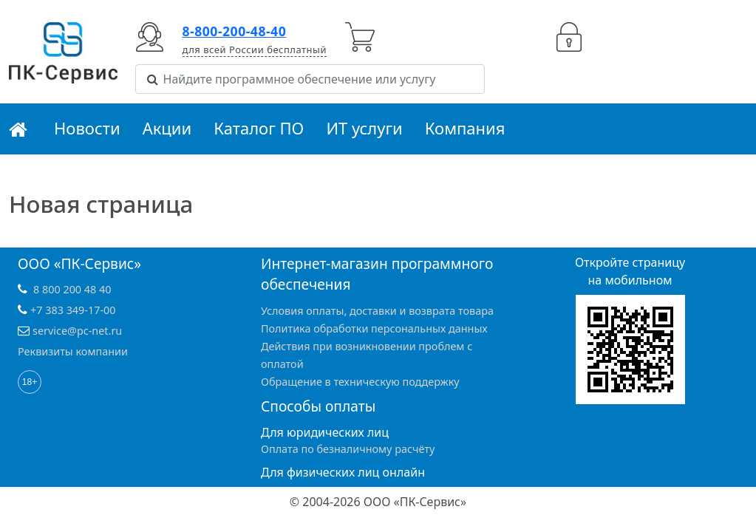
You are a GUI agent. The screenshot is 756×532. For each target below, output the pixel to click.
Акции (167, 128)
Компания (465, 128)
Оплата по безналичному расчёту (348, 449)
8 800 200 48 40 (72, 289)
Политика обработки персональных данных (374, 328)
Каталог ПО (259, 128)
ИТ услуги (364, 128)
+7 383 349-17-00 (73, 310)
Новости (87, 128)
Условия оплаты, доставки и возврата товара (377, 311)
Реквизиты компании (73, 351)
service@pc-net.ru (77, 331)
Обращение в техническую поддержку (360, 382)
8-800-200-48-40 (235, 31)
